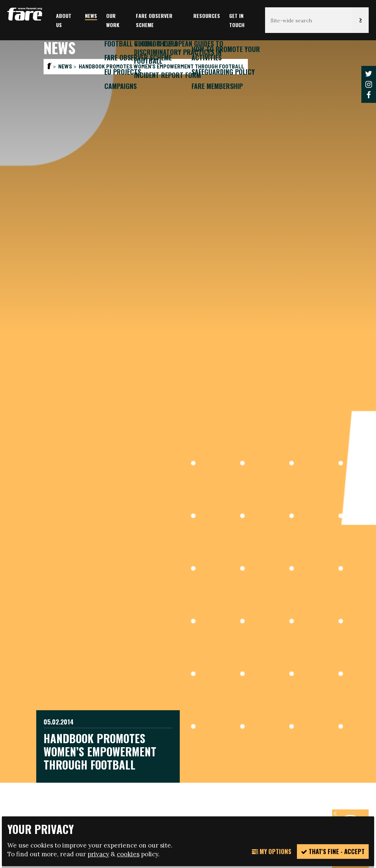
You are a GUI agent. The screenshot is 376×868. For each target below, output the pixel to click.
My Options (272, 851)
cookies (128, 854)
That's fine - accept (333, 851)
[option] (188, 407)
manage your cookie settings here (255, 784)
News (91, 16)
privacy (98, 854)
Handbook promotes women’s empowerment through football (161, 66)
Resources (207, 16)
